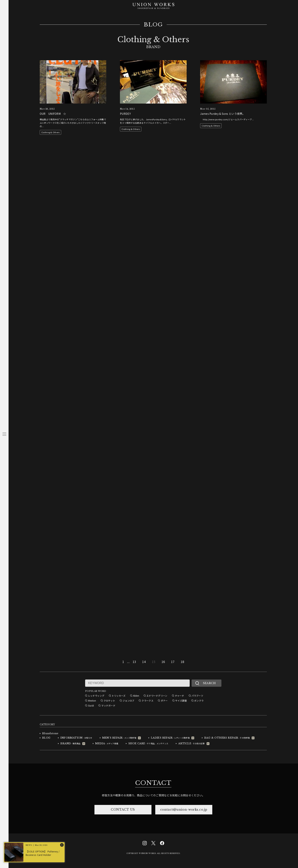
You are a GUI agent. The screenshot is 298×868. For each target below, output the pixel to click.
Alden (136, 696)
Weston (92, 700)
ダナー (164, 700)
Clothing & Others (50, 132)
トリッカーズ (119, 696)
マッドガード (108, 705)
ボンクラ (199, 700)
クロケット (109, 700)
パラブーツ (197, 696)
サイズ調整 (181, 700)
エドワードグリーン (157, 696)
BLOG (153, 25)
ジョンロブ (128, 700)
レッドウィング (96, 696)
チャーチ (180, 696)
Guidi (91, 705)
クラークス (147, 700)
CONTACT (153, 783)
